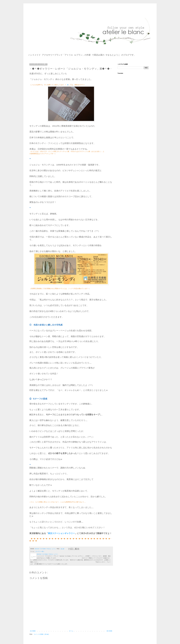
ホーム (71, 631)
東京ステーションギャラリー (61, 533)
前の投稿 (109, 631)
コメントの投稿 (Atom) (41, 634)
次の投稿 (33, 631)
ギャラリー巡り (40, 552)
